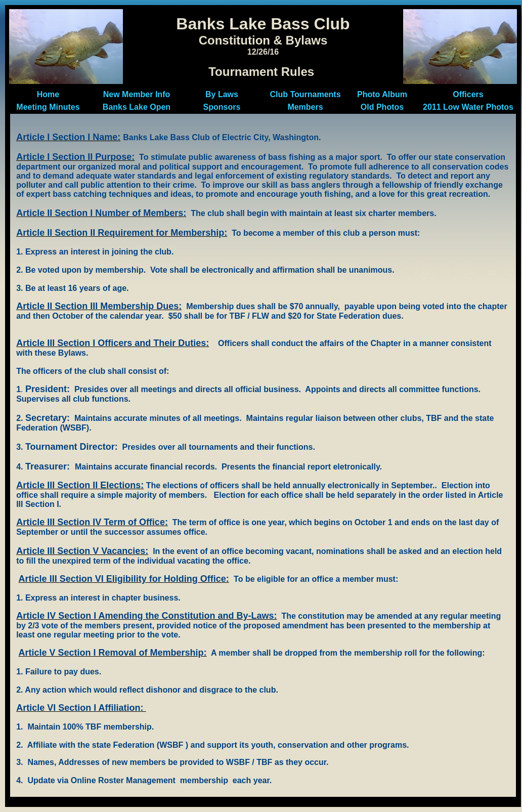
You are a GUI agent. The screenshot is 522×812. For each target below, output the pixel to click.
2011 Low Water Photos (468, 107)
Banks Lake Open (137, 107)
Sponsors (222, 107)
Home (48, 94)
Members (305, 107)
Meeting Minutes (48, 107)
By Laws (222, 94)
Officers (468, 94)
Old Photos (382, 107)
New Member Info (137, 94)
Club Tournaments (305, 94)
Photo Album (382, 94)
